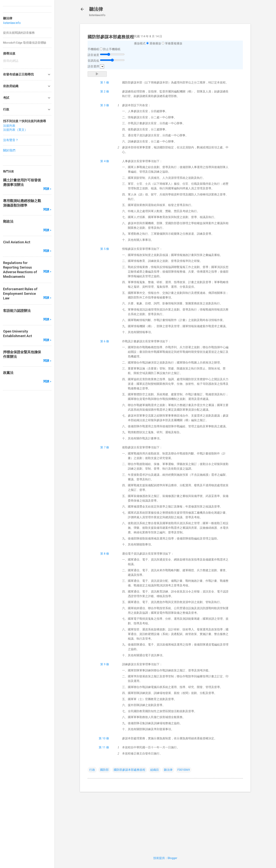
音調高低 (93, 61)
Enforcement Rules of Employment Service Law (20, 294)
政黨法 (8, 373)
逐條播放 (155, 43)
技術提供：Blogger (165, 858)
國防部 (104, 770)
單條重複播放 (174, 43)
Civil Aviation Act (17, 242)
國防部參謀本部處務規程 (129, 770)
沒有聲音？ (11, 140)
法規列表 (9, 126)
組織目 (155, 770)
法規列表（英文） (15, 130)
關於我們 (9, 150)
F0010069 (184, 770)
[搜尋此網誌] (27, 61)
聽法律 (96, 9)
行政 (92, 770)
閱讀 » (47, 189)
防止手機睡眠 (112, 49)
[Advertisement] (165, 822)
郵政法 (8, 221)
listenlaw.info (12, 23)
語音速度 (93, 55)
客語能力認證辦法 (17, 311)
